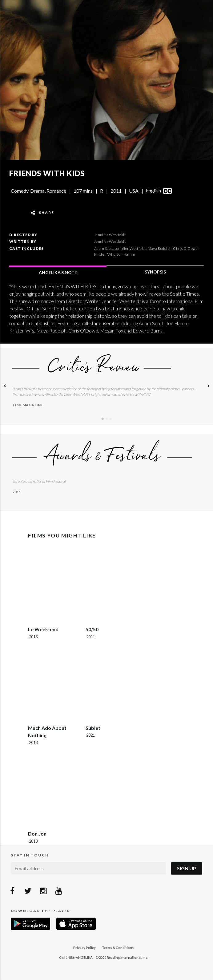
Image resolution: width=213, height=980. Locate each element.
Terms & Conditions (118, 948)
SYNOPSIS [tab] (155, 272)
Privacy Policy (84, 948)
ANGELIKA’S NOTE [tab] (58, 272)
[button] (5, 387)
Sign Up (187, 868)
